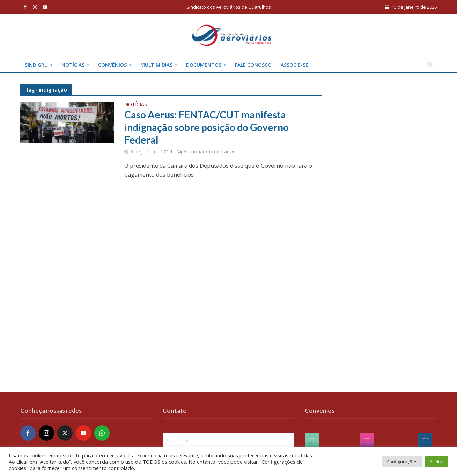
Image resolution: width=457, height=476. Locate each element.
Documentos (204, 65)
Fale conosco (253, 65)
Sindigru (36, 65)
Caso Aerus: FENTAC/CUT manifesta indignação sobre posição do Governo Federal (207, 127)
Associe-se (294, 65)
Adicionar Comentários (209, 152)
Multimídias (156, 65)
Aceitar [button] (437, 462)
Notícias (73, 65)
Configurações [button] (402, 462)
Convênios (112, 65)
